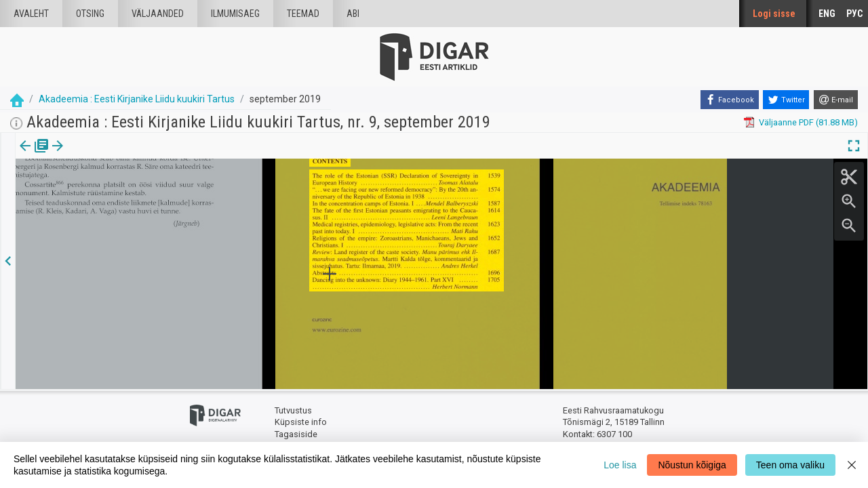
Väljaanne (34, 155)
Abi (353, 14)
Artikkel (95, 155)
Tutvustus (293, 410)
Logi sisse (774, 14)
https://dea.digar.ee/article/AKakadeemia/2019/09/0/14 (126, 192)
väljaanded (158, 14)
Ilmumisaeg (235, 14)
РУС (854, 14)
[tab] (34, 156)
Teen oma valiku (790, 465)
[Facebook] (730, 100)
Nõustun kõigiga (692, 465)
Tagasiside (296, 434)
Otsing (90, 14)
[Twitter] (786, 100)
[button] (116, 155)
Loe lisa (620, 465)
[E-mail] (836, 100)
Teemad (303, 14)
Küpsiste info (301, 422)
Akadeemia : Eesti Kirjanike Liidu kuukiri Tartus (137, 99)
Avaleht (31, 14)
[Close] (852, 465)
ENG (827, 14)
